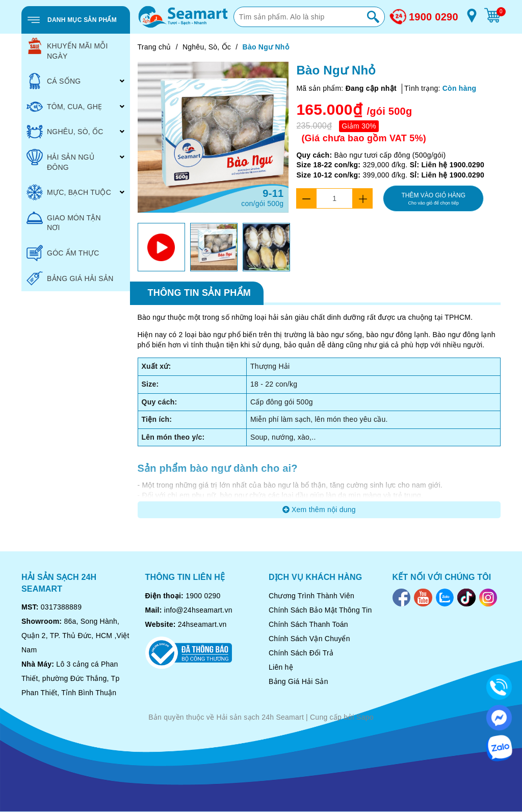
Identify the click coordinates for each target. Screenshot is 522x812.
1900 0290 (434, 17)
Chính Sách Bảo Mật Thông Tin (320, 610)
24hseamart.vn (202, 624)
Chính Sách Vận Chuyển (309, 639)
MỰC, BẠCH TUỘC (69, 192)
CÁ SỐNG (54, 81)
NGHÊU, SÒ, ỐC (65, 132)
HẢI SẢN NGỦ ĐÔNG (60, 160)
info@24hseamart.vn (198, 610)
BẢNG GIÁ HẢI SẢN (70, 278)
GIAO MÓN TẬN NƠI (64, 221)
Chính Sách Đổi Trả (301, 653)
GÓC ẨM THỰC (63, 253)
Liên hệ (281, 667)
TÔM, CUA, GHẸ (64, 107)
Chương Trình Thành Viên (311, 596)
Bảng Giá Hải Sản (298, 681)
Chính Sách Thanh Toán (308, 624)
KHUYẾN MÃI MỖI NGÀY (67, 49)
